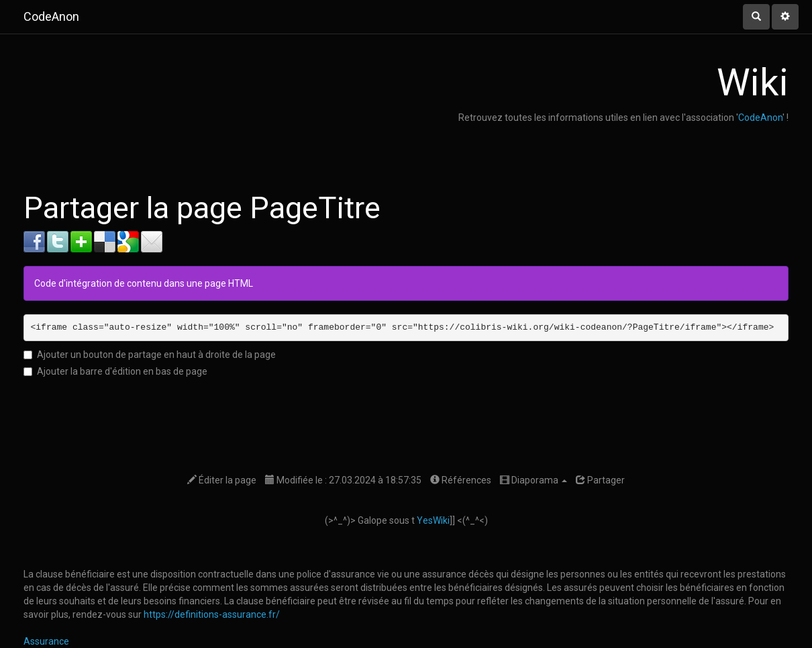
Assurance (46, 641)
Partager (600, 480)
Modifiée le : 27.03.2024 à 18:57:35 (343, 480)
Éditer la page (222, 480)
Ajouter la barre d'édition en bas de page (115, 371)
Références (461, 480)
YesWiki (433, 520)
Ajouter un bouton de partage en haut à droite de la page (150, 355)
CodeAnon (760, 118)
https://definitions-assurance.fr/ (212, 614)
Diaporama (534, 480)
